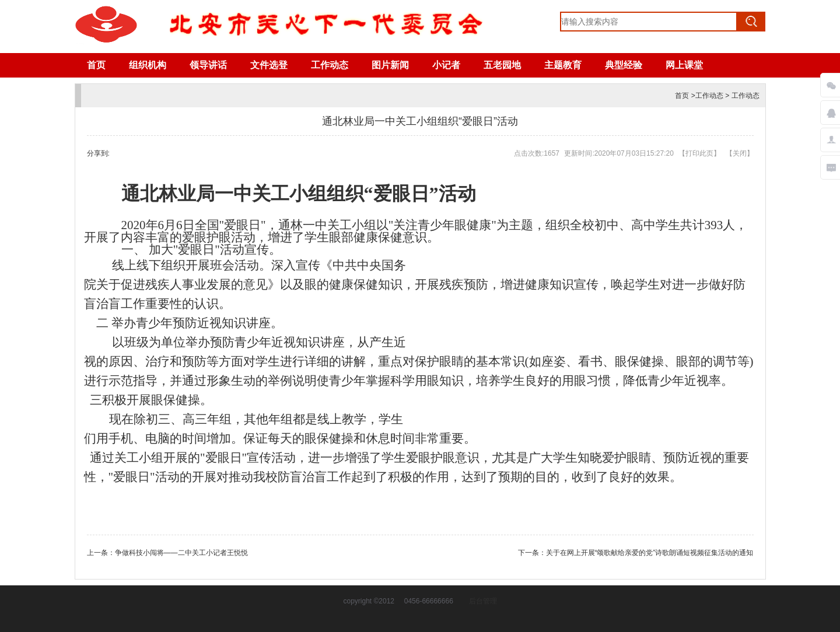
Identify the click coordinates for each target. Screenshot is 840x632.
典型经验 (624, 65)
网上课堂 (684, 65)
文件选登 (269, 65)
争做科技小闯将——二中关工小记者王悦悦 (181, 553)
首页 (96, 65)
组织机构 (148, 65)
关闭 (740, 153)
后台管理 (483, 601)
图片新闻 (390, 65)
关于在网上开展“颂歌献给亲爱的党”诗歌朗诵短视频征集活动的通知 (650, 553)
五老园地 (502, 65)
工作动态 (330, 65)
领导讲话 (208, 65)
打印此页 (699, 153)
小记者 (446, 65)
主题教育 (563, 65)
